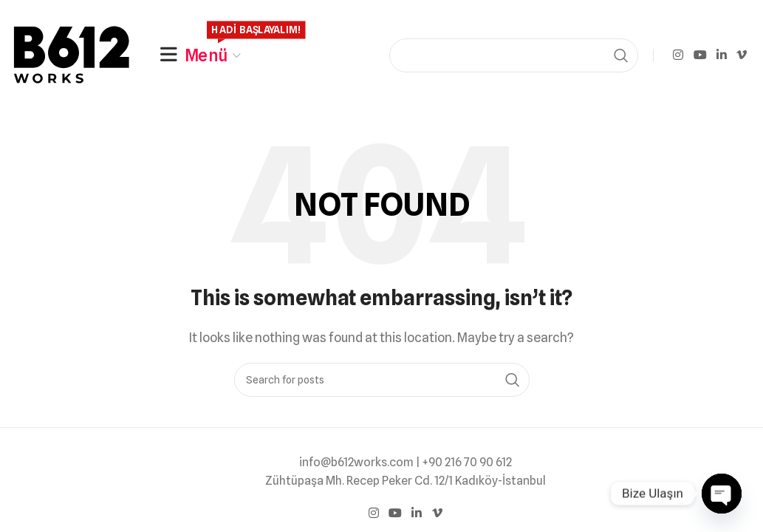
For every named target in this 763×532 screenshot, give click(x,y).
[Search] (514, 55)
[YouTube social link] (700, 55)
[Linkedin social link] (721, 55)
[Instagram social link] (678, 55)
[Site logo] (74, 54)
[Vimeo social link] (742, 55)
